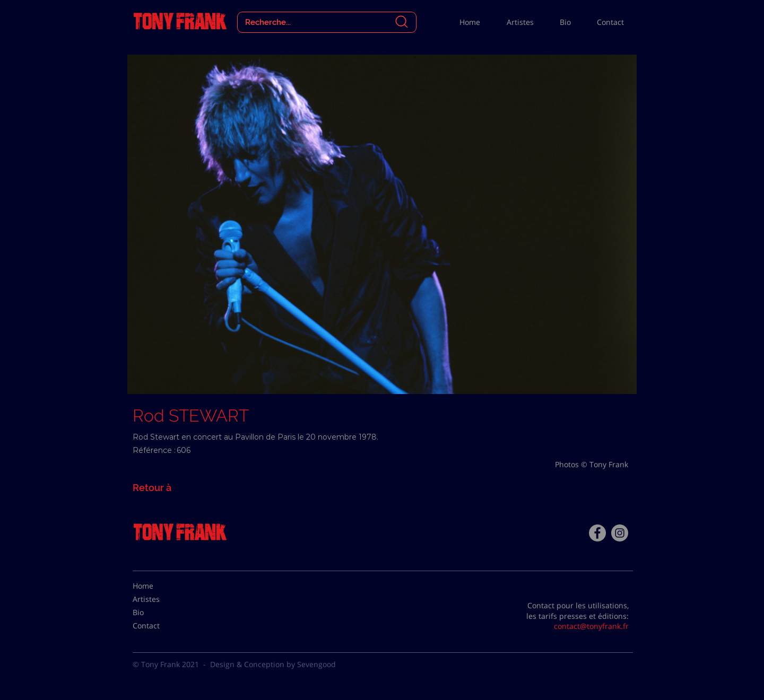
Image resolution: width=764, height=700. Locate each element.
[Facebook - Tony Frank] (597, 533)
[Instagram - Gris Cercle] (620, 533)
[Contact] (159, 626)
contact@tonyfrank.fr (591, 626)
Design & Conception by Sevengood (273, 664)
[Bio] (159, 612)
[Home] (159, 586)
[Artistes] (159, 599)
